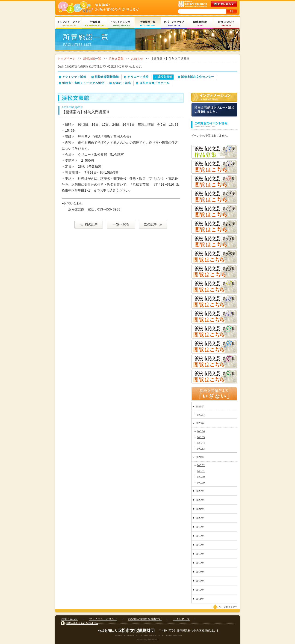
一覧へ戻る (121, 224)
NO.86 (201, 431)
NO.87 (201, 415)
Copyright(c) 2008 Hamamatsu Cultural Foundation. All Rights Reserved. (148, 635)
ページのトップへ (226, 607)
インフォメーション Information (69, 24)
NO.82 (201, 465)
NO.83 (201, 449)
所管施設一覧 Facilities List (147, 24)
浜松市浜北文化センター (198, 77)
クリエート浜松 (138, 77)
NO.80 (201, 477)
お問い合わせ (69, 619)
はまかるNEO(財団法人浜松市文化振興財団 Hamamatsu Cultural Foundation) (108, 7)
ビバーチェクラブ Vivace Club (174, 24)
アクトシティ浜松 (74, 77)
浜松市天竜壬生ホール (155, 83)
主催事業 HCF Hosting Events (95, 24)
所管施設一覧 (92, 59)
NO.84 (201, 443)
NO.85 (201, 437)
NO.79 (201, 483)
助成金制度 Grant (200, 24)
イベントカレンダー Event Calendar (121, 24)
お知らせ (137, 59)
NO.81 (201, 471)
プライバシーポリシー (103, 619)
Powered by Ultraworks (148, 640)
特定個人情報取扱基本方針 (145, 619)
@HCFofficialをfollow (82, 623)
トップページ (67, 59)
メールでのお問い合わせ (224, 4)
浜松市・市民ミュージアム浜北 (83, 83)
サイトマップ (181, 619)
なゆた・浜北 (122, 83)
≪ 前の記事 (88, 224)
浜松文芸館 (116, 59)
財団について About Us (226, 24)
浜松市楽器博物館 (107, 77)
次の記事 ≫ (153, 224)
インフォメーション (214, 97)
